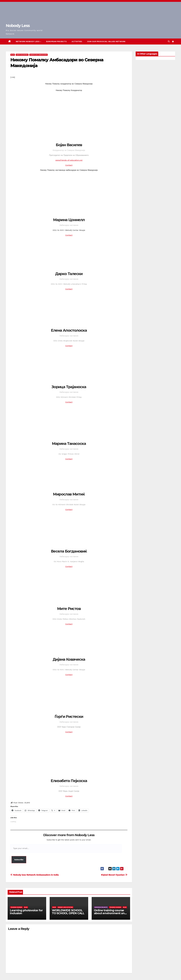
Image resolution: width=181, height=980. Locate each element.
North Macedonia (22, 55)
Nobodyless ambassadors (38, 55)
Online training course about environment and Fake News (110, 913)
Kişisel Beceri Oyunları (114, 875)
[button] (169, 41)
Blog (13, 55)
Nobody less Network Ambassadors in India (35, 875)
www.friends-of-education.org (69, 160)
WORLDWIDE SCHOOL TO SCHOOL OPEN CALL (68, 912)
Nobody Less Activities (65, 907)
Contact (69, 165)
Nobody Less (18, 26)
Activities (77, 42)
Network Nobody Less (28, 42)
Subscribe (19, 860)
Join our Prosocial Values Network (106, 42)
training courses (16, 907)
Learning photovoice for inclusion (26, 912)
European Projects (56, 42)
